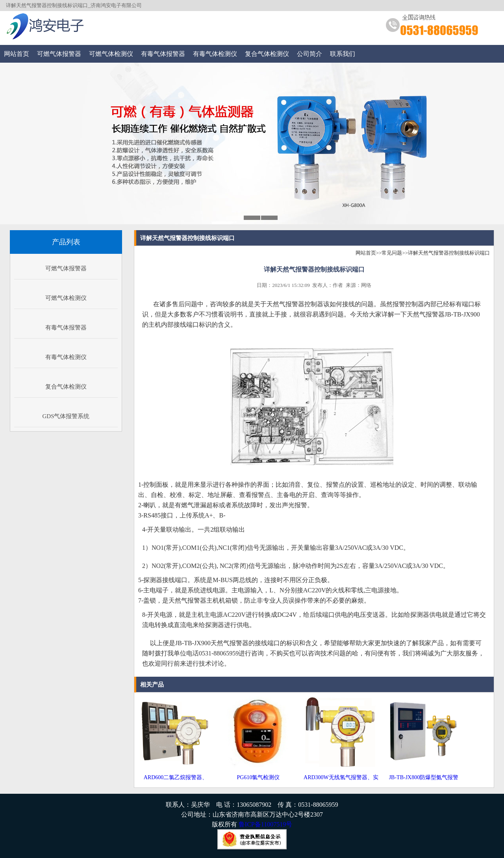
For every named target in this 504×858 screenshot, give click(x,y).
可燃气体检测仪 (111, 54)
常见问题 (392, 253)
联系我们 (343, 54)
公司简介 (309, 54)
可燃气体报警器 (59, 54)
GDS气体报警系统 (66, 416)
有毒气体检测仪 (215, 54)
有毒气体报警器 (163, 54)
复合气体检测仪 (267, 54)
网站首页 (17, 54)
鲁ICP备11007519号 (265, 824)
